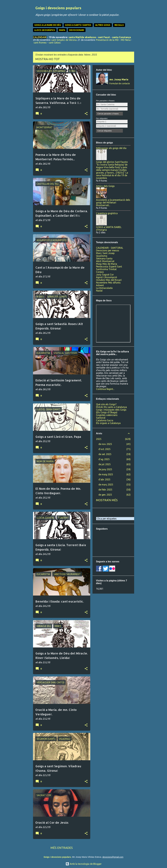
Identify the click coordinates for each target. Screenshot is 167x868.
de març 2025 (106, 485)
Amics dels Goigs (105, 186)
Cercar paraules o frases (108, 114)
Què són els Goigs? (106, 404)
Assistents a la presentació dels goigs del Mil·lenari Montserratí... (113, 203)
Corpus (100, 272)
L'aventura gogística (107, 213)
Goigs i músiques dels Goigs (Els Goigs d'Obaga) (111, 411)
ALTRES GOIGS (103, 25)
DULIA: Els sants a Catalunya (111, 407)
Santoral (101, 418)
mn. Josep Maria (119, 79)
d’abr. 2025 (104, 479)
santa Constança (121, 37)
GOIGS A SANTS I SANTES (78, 25)
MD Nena (126, 40)
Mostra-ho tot (48, 59)
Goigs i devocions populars (58, 8)
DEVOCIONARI (77, 30)
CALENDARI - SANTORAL (110, 248)
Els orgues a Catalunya (108, 423)
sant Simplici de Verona (64, 40)
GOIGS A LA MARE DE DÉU (48, 25)
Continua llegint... (105, 389)
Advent (100, 285)
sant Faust (104, 37)
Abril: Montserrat (105, 261)
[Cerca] (132, 10)
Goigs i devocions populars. (57, 857)
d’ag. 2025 (104, 459)
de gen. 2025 (105, 495)
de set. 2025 (105, 454)
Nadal (99, 291)
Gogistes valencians (107, 415)
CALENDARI (40, 37)
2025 (99, 439)
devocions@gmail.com (113, 857)
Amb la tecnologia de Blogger (84, 864)
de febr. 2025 (105, 490)
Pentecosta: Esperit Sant (109, 267)
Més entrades (62, 848)
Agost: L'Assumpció (107, 277)
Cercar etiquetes (105, 131)
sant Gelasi (55, 43)
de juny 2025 (105, 469)
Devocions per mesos (108, 250)
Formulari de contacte (120, 83)
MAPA (62, 30)
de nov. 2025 (105, 444)
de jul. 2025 (105, 464)
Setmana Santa (104, 258)
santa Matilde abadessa (82, 37)
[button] (86, 114)
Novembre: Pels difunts (108, 283)
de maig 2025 (106, 474)
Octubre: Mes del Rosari (109, 280)
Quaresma (102, 256)
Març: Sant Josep (105, 253)
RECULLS (119, 25)
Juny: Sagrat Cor (105, 275)
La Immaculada (104, 288)
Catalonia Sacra (105, 420)
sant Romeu (40, 43)
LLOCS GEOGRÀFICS (45, 30)
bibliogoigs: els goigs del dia (111, 148)
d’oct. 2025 (104, 449)
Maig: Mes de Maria (107, 264)
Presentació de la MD (107, 40)
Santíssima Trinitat (106, 269)
